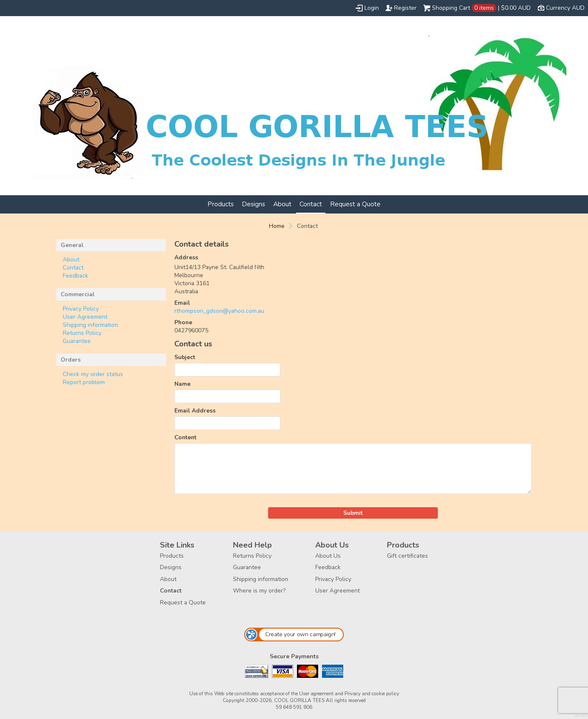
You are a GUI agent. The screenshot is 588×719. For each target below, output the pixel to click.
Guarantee (77, 341)
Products (221, 204)
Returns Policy (82, 333)
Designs (253, 204)
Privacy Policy (81, 309)
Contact (311, 204)
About (282, 204)
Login (372, 8)
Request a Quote (355, 204)
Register (405, 8)
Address (186, 257)
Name (182, 384)
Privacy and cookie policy (372, 694)
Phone (183, 322)
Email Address (195, 411)
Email (182, 303)
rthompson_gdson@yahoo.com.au (219, 311)
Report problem (84, 382)
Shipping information (90, 325)
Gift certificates (407, 556)
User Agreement (85, 317)
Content (185, 437)
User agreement (316, 694)
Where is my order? (259, 591)
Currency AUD (565, 8)
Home (277, 226)
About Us (328, 556)
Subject (185, 357)
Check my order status (93, 374)
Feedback (76, 276)
